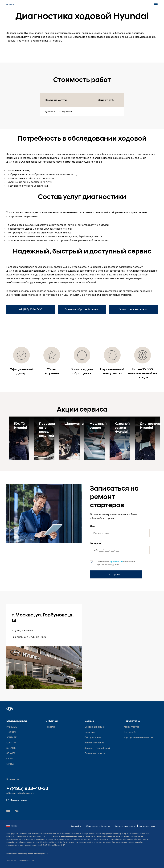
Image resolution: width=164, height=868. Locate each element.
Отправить (116, 574)
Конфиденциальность (125, 826)
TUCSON (11, 732)
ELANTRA (11, 743)
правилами (116, 562)
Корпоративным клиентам (138, 737)
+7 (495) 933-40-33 (31, 309)
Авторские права (147, 826)
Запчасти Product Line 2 (98, 748)
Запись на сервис (94, 743)
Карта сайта (76, 826)
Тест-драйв (130, 732)
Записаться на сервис (133, 309)
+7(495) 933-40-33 (27, 788)
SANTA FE (11, 737)
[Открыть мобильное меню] (156, 4)
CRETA (10, 758)
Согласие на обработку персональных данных (27, 854)
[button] (10, 709)
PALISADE (12, 727)
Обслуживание (93, 737)
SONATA (11, 753)
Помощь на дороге (95, 753)
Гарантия (90, 732)
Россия (12, 826)
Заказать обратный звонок (82, 309)
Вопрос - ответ (17, 800)
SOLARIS (11, 748)
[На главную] (10, 4)
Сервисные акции (95, 727)
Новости (50, 727)
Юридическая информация (98, 826)
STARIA (10, 764)
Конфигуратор (131, 727)
